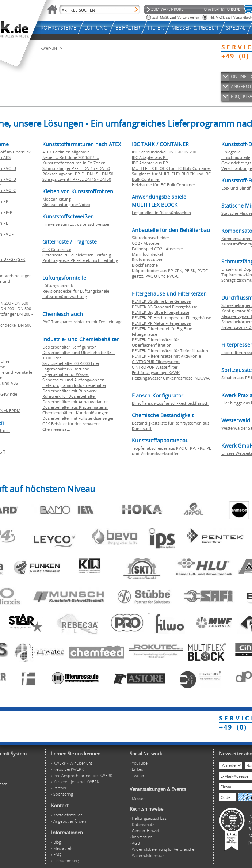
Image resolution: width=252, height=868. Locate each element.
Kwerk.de (49, 48)
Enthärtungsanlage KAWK (156, 372)
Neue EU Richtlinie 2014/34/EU (71, 157)
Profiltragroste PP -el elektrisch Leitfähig (80, 260)
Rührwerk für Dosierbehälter (69, 396)
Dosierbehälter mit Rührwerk (70, 391)
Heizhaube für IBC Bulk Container (163, 185)
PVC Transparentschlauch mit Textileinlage (82, 322)
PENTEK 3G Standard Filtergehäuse (165, 307)
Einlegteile (231, 152)
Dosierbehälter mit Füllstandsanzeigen (79, 418)
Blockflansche (145, 265)
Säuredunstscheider (150, 238)
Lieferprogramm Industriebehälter (74, 385)
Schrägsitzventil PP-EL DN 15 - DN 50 (77, 179)
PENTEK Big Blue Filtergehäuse (161, 312)
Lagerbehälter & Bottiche (66, 369)
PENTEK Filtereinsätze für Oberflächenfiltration (155, 342)
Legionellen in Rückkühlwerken (161, 212)
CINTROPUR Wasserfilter (155, 367)
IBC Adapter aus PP (150, 163)
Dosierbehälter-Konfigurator (69, 347)
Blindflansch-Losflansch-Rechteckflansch (170, 403)
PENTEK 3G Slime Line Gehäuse (161, 301)
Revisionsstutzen (148, 260)
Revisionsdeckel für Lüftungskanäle (76, 291)
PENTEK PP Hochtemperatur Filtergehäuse (171, 318)
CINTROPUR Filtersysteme (156, 361)
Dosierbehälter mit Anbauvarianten (76, 402)
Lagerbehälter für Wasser (66, 374)
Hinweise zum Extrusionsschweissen (77, 224)
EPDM (15, 410)
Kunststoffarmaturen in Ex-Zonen (74, 163)
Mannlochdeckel (147, 254)
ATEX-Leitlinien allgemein (66, 152)
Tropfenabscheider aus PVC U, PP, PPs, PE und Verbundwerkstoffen (171, 451)
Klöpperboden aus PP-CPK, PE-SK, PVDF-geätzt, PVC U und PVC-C (171, 273)
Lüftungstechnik (58, 285)
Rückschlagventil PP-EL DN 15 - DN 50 (78, 174)
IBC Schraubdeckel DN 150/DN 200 (164, 152)
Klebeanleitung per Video (66, 204)
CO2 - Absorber (146, 243)
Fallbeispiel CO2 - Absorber (157, 249)
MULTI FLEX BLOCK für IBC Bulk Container (171, 168)
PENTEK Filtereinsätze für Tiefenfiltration (170, 351)
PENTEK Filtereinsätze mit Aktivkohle (166, 356)
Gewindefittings (236, 163)
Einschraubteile (236, 157)
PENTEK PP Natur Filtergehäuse (161, 323)
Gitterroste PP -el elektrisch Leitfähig (77, 255)
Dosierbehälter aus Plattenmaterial (75, 407)
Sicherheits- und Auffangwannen (73, 380)
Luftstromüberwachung (65, 296)
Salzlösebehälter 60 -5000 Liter (71, 363)
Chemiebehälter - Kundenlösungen (75, 413)
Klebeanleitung (57, 199)
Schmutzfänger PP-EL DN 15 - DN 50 (76, 168)
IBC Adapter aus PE (150, 157)
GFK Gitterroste (57, 249)
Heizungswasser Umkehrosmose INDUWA (171, 378)
